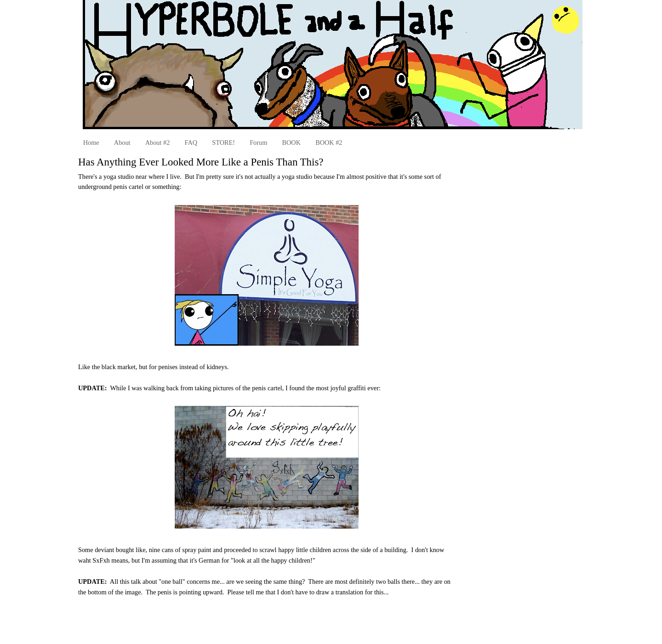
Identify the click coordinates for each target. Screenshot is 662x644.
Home (91, 142)
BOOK (291, 142)
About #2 (158, 142)
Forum (258, 142)
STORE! (223, 142)
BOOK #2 (329, 142)
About (122, 142)
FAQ (191, 142)
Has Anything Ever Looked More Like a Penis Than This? (201, 162)
